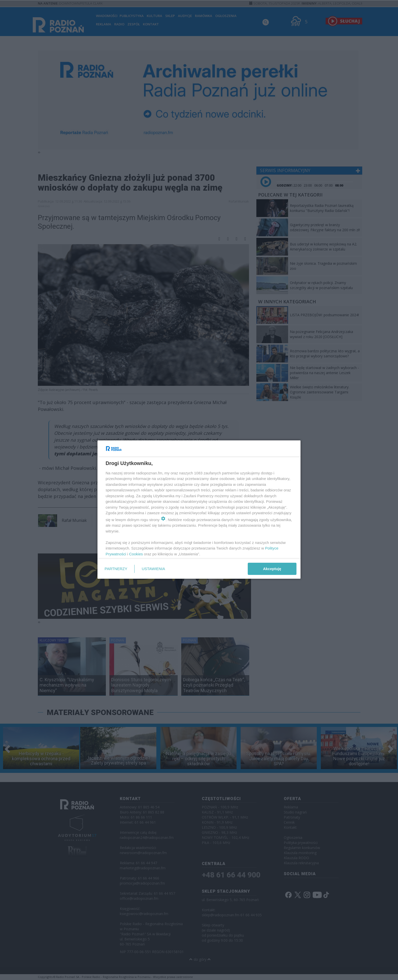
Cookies (136, 554)
